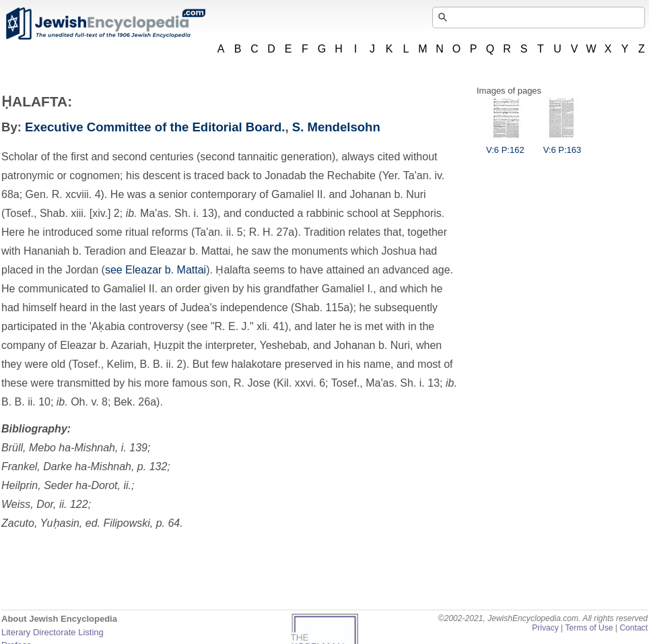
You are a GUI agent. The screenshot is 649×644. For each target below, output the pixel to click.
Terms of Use (589, 628)
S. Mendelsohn (336, 127)
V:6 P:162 (505, 145)
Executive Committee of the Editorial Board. (155, 127)
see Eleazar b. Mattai (156, 270)
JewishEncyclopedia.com (105, 24)
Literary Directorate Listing (53, 632)
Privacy (545, 628)
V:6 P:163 (562, 145)
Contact (634, 628)
